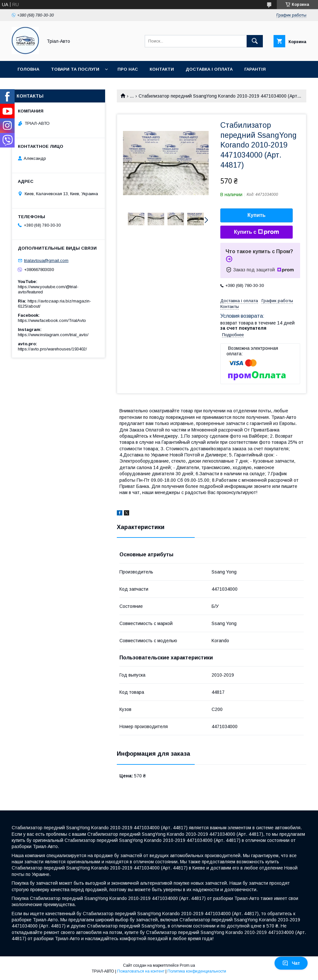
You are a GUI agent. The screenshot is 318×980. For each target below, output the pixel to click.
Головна (28, 69)
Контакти (162, 69)
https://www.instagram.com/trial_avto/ (53, 335)
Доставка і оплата (209, 69)
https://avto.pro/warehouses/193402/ (52, 349)
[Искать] (255, 41)
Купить (257, 215)
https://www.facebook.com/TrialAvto (52, 320)
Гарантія (255, 69)
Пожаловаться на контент (141, 971)
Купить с (257, 232)
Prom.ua (187, 965)
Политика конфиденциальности (197, 971)
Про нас (128, 69)
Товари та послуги (75, 69)
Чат (291, 963)
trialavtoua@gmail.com (46, 260)
